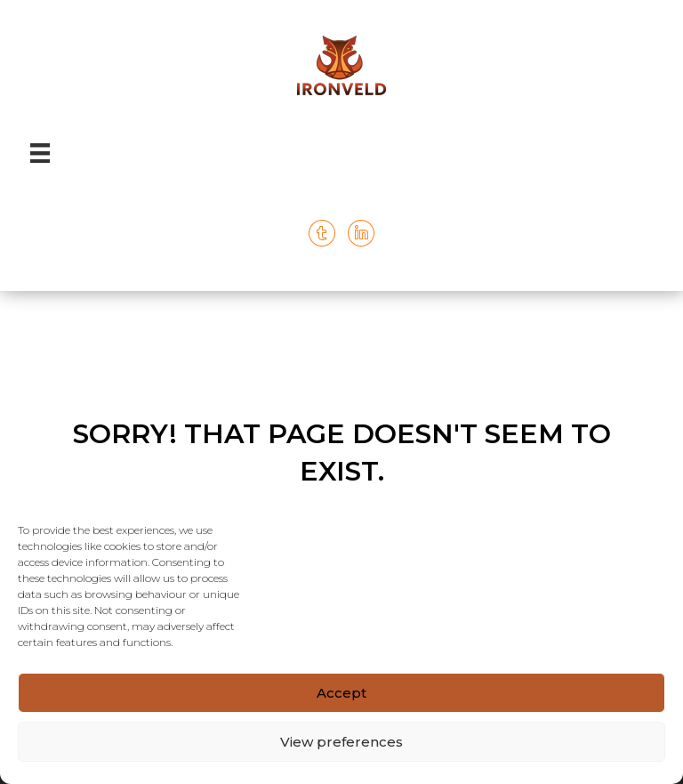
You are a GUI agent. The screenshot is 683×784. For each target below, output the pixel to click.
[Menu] (40, 153)
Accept (341, 693)
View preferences (341, 742)
